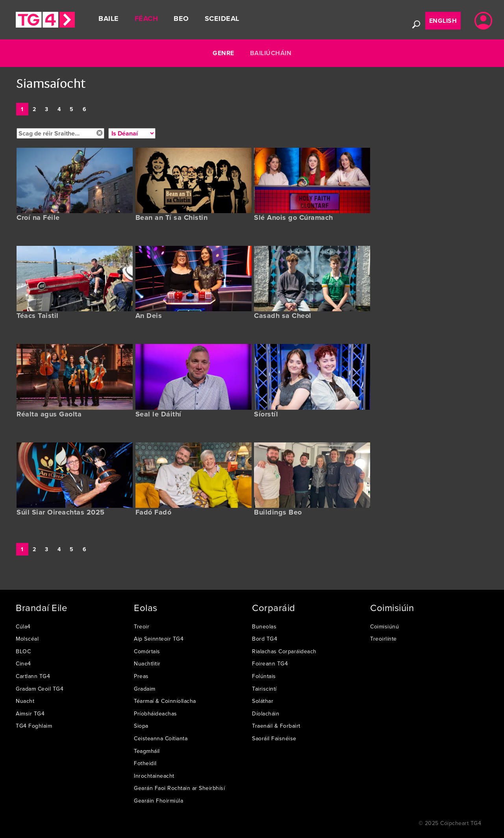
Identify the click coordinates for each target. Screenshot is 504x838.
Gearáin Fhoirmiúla (158, 801)
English (443, 21)
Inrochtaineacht (154, 776)
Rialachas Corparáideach (284, 651)
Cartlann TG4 (33, 676)
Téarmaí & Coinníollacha (165, 701)
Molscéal (27, 639)
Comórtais (147, 651)
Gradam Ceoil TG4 (40, 689)
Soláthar (263, 701)
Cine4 (23, 663)
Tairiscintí (264, 689)
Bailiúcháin (271, 53)
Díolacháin (266, 714)
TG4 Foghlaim (34, 726)
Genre (223, 53)
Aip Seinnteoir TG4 (159, 639)
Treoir (142, 626)
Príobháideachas (156, 714)
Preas (141, 676)
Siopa (141, 726)
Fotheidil (145, 763)
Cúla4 (23, 626)
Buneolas (264, 626)
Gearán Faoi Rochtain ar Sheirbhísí (179, 788)
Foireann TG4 (270, 663)
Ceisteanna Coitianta (161, 738)
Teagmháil (147, 751)
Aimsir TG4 (30, 714)
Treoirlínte (384, 639)
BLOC (23, 651)
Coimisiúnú (384, 626)
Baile (109, 19)
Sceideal (222, 19)
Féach (146, 19)
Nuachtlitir (147, 663)
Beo (181, 19)
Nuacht (25, 701)
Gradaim (145, 689)
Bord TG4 (265, 639)
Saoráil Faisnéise (274, 738)
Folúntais (264, 676)
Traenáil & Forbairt (276, 726)
